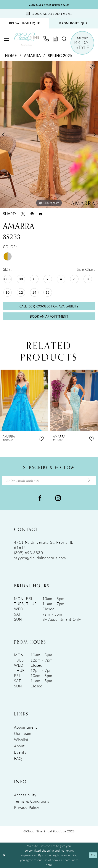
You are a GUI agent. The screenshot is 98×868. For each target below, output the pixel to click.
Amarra (33, 55)
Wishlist (21, 740)
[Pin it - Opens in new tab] (32, 213)
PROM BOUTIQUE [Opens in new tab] (74, 23)
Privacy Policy (27, 807)
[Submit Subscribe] (89, 481)
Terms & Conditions (32, 801)
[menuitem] (25, 23)
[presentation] (24, 400)
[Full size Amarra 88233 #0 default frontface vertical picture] (49, 135)
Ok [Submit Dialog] (93, 855)
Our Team (23, 733)
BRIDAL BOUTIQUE (25, 23)
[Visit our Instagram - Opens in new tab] (58, 498)
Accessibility (25, 795)
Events (20, 752)
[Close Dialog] (4, 855)
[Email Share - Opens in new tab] (41, 214)
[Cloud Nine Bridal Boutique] (27, 39)
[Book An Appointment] (49, 14)
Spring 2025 (60, 55)
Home (11, 55)
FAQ (18, 758)
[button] (6, 39)
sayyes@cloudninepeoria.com (40, 558)
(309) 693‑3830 (28, 553)
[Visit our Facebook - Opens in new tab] (40, 498)
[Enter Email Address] (49, 480)
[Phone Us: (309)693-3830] (46, 39)
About (19, 746)
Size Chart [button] (86, 269)
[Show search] (64, 39)
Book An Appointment (49, 316)
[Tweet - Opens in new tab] (23, 213)
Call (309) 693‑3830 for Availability (49, 306)
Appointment (26, 727)
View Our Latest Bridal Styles (49, 5)
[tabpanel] (49, 135)
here (49, 865)
